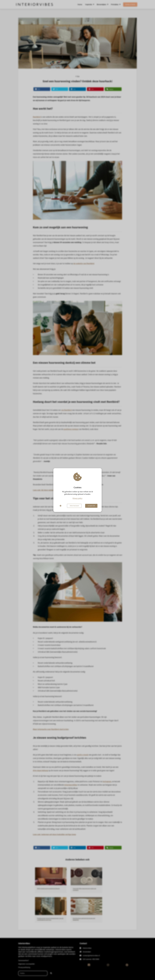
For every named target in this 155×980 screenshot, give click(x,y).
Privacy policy (78, 498)
